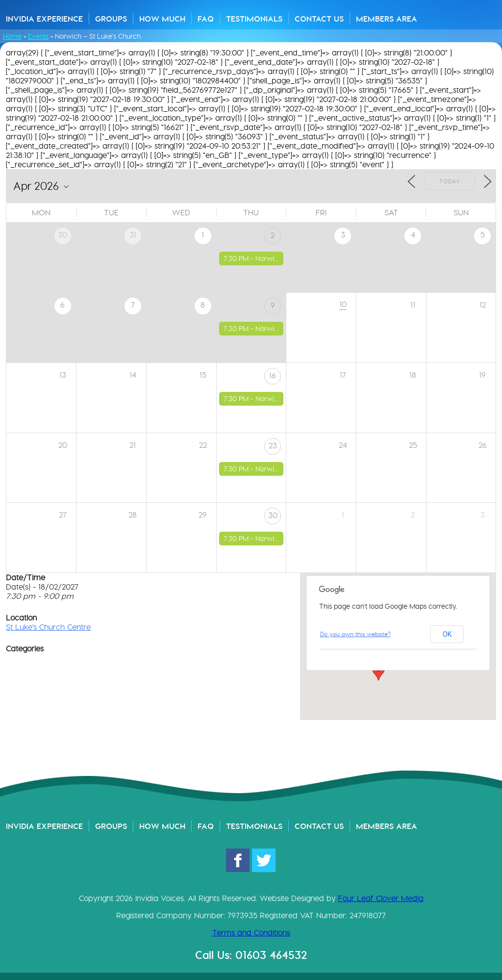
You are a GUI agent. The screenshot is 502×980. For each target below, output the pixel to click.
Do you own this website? (355, 634)
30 (273, 515)
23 (273, 446)
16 (273, 375)
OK (447, 634)
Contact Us (319, 19)
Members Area (387, 19)
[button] (378, 671)
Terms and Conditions (251, 933)
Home (12, 36)
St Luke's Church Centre (48, 627)
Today (450, 181)
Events (38, 36)
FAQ (206, 19)
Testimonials (254, 19)
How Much (162, 19)
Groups (111, 19)
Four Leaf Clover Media (381, 898)
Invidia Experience (44, 19)
